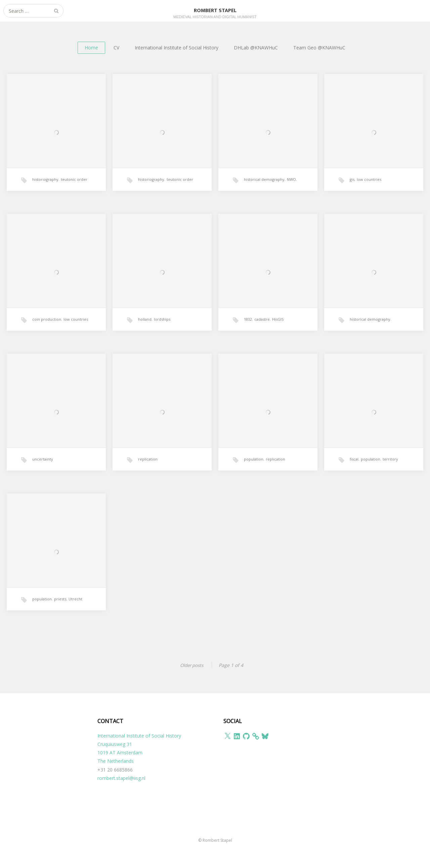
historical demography (264, 190)
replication (148, 470)
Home (91, 48)
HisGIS (278, 330)
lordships (162, 330)
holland (145, 330)
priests (60, 610)
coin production (47, 330)
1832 (248, 330)
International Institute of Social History (177, 48)
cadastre (262, 330)
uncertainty (43, 470)
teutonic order (74, 190)
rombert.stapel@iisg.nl (121, 778)
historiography (45, 190)
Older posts (191, 665)
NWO (291, 190)
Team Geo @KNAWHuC (319, 48)
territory (390, 470)
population (254, 470)
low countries (369, 190)
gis (352, 190)
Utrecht (75, 610)
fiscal (354, 470)
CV (116, 48)
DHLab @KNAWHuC (256, 48)
